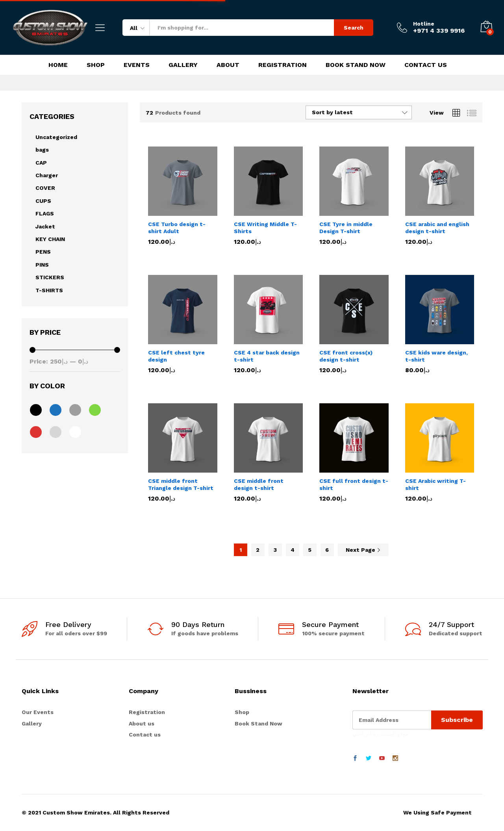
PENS (43, 252)
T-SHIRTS (49, 290)
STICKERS (50, 277)
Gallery (183, 65)
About (228, 65)
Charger (47, 175)
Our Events (38, 712)
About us (142, 723)
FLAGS (45, 213)
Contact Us (426, 65)
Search (354, 28)
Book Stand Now (356, 65)
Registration (283, 65)
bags (42, 150)
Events (137, 65)
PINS (42, 265)
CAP (41, 163)
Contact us (145, 735)
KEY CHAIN (50, 239)
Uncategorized (56, 137)
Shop (96, 65)
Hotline (424, 24)
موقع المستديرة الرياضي (381, 734)
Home (58, 65)
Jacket (45, 226)
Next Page (363, 550)
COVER (45, 188)
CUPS (43, 201)
